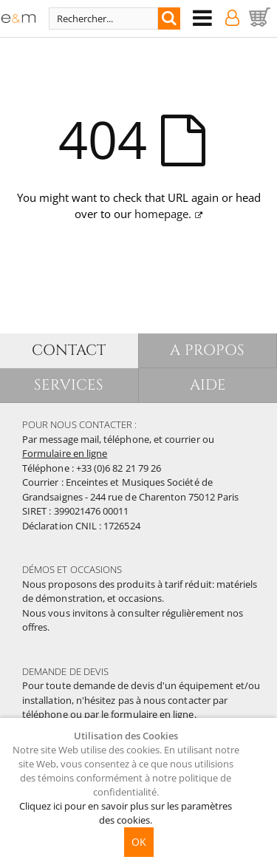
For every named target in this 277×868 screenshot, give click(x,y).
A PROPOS (207, 350)
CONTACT (69, 350)
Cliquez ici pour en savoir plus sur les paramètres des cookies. (126, 813)
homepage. (163, 214)
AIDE (208, 385)
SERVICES (69, 385)
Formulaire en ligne (65, 453)
